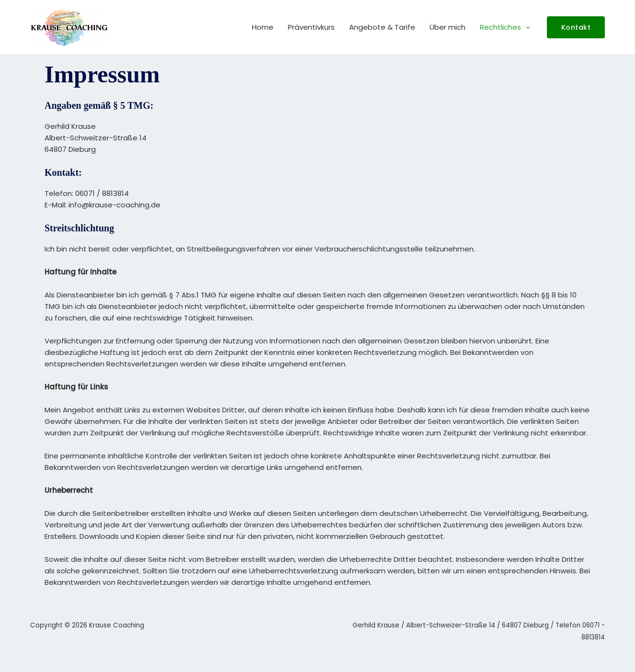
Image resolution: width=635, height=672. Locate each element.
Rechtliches (505, 27)
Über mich (448, 27)
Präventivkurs (311, 27)
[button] (526, 27)
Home (263, 27)
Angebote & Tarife (382, 27)
